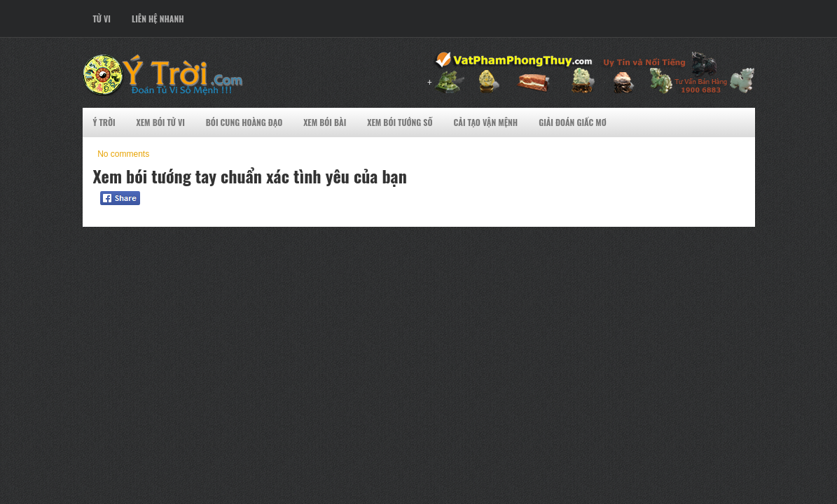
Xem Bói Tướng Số (400, 122)
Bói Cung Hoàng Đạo (244, 122)
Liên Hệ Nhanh (158, 19)
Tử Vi (102, 19)
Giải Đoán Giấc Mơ (573, 122)
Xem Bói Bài (325, 122)
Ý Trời (104, 122)
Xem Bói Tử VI (161, 122)
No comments (123, 154)
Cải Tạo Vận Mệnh (486, 122)
